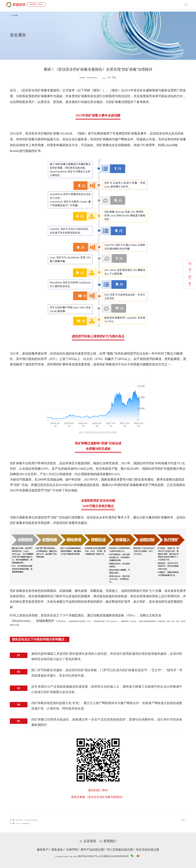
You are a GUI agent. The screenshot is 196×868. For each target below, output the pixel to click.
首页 (91, 5)
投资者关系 (166, 5)
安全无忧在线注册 (155, 850)
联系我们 (110, 841)
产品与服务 (99, 5)
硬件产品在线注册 (93, 850)
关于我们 (176, 5)
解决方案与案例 (113, 5)
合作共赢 (134, 5)
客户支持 (125, 5)
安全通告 (144, 5)
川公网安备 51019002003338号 (112, 855)
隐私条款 (52, 850)
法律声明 (69, 850)
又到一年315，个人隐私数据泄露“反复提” (30, 823)
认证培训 (86, 841)
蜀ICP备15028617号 (97, 855)
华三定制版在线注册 (124, 850)
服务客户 (35, 850)
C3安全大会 (154, 5)
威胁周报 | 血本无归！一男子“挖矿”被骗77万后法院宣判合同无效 (38, 820)
